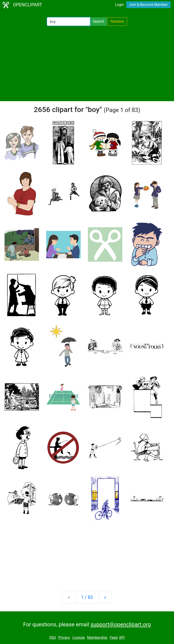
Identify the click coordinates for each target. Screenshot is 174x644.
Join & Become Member (148, 5)
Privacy (64, 638)
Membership (97, 638)
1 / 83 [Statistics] (87, 597)
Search (98, 21)
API (122, 638)
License (79, 638)
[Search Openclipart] (69, 22)
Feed (114, 638)
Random (117, 21)
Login (119, 5)
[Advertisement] (87, 63)
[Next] (105, 597)
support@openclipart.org (121, 624)
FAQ (53, 638)
